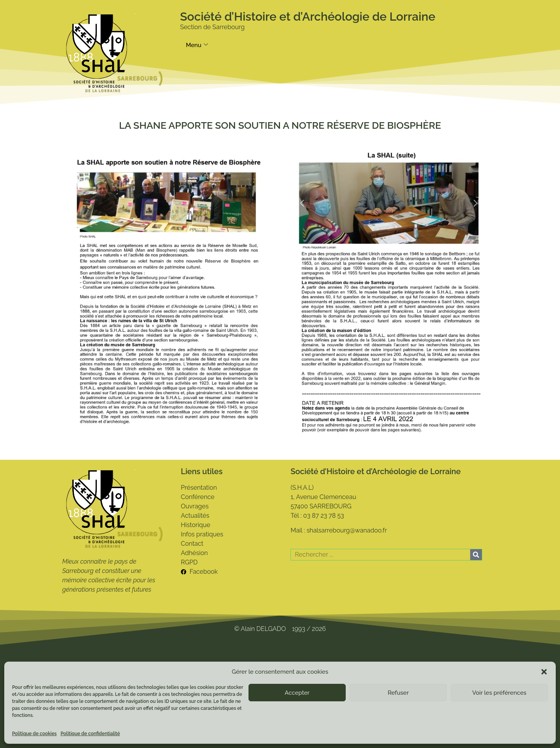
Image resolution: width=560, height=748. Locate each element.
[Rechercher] (476, 555)
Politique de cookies (34, 734)
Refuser (398, 693)
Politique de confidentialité (90, 734)
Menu (197, 45)
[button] (544, 672)
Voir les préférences (499, 693)
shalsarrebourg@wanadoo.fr (346, 530)
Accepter (297, 693)
